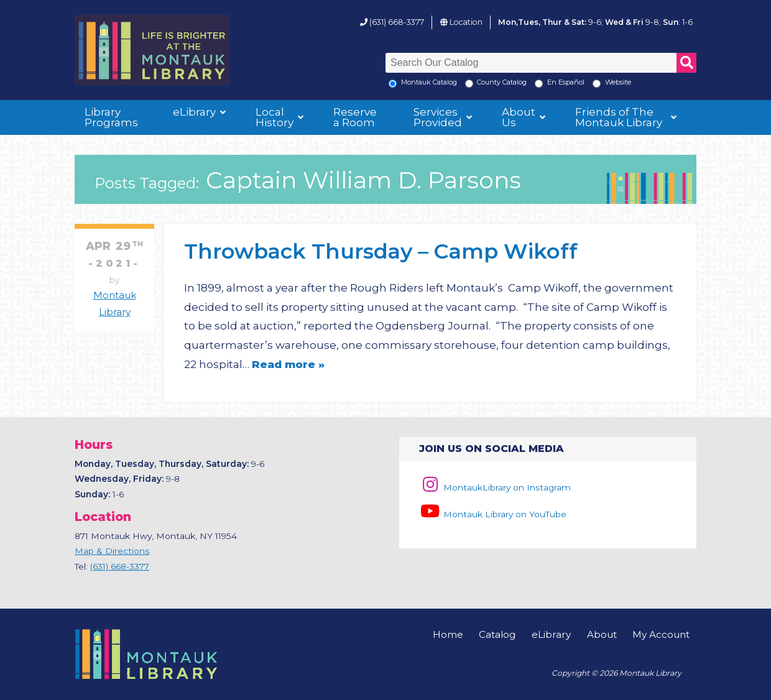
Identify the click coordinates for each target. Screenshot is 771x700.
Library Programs (111, 117)
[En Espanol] (539, 84)
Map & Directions (112, 551)
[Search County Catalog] (469, 84)
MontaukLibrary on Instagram (495, 487)
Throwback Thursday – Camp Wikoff (381, 251)
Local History (275, 117)
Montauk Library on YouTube (492, 514)
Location (466, 22)
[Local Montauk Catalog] (393, 84)
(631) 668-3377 (397, 22)
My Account (661, 634)
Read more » (288, 364)
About (602, 634)
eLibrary (194, 112)
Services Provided (438, 117)
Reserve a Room (355, 117)
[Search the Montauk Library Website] (597, 84)
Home (448, 634)
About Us (519, 117)
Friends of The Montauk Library (619, 117)
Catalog (497, 634)
